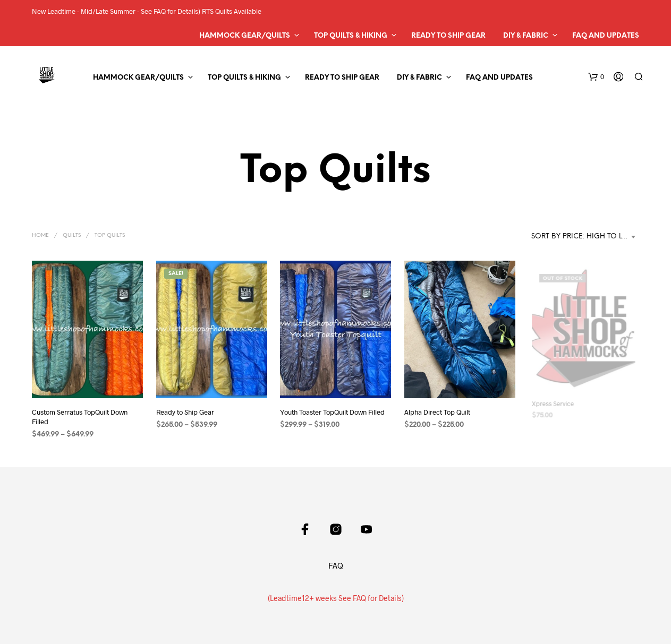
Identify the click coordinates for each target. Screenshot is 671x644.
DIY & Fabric (526, 36)
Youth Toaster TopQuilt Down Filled (332, 413)
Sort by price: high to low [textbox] (583, 237)
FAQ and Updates (606, 36)
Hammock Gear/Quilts (245, 36)
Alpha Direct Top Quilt (439, 408)
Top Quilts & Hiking (351, 36)
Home (40, 235)
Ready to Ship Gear (448, 36)
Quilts (72, 235)
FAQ (336, 565)
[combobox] (585, 237)
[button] (596, 77)
